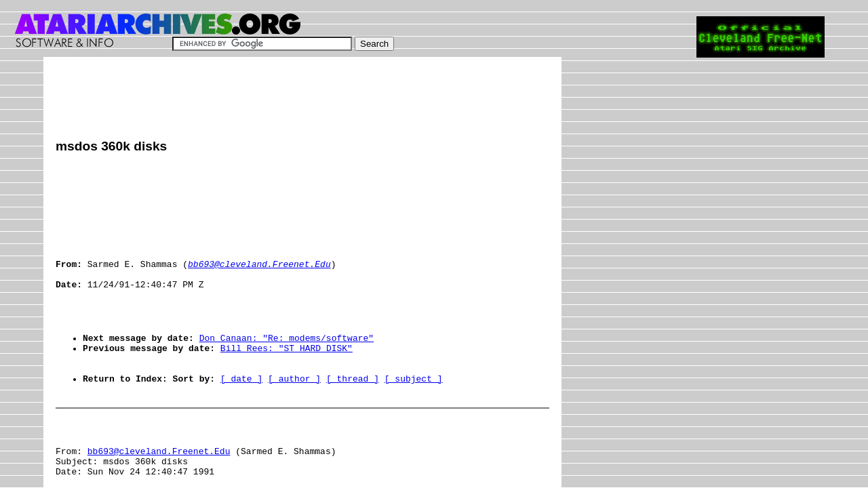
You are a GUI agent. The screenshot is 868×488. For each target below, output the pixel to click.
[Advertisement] (302, 100)
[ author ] (294, 417)
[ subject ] (414, 417)
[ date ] (241, 417)
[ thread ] (353, 417)
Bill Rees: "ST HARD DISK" (287, 380)
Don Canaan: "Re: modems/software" (287, 368)
